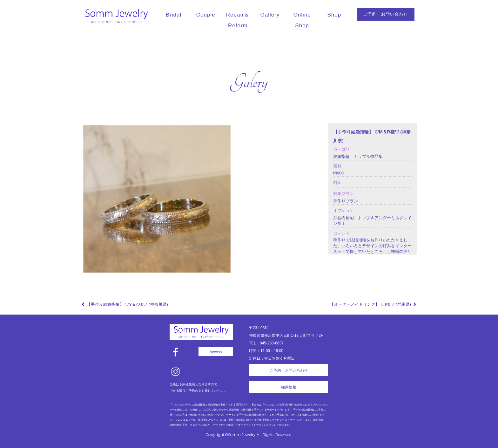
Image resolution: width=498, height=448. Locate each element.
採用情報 (289, 387)
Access (216, 352)
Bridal (174, 15)
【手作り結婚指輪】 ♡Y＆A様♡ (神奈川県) (124, 304)
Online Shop (302, 20)
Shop (334, 15)
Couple (206, 15)
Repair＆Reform (238, 20)
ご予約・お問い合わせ (386, 14)
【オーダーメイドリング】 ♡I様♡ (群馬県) (374, 304)
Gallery (270, 15)
